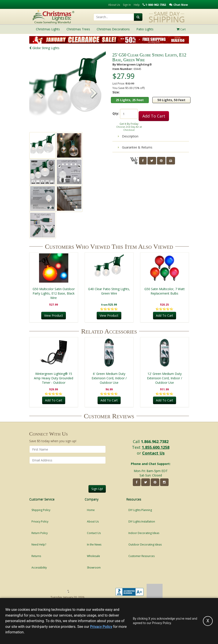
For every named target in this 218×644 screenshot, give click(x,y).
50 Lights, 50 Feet (171, 100)
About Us (114, 5)
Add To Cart (154, 116)
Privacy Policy (40, 522)
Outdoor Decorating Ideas (145, 545)
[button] (94, 94)
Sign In (127, 5)
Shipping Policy (41, 510)
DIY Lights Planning (140, 510)
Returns (36, 556)
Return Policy (40, 533)
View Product (54, 315)
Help (137, 5)
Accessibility (39, 568)
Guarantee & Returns (135, 147)
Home (91, 510)
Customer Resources (141, 556)
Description (128, 136)
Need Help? (39, 545)
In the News (94, 545)
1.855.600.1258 (156, 447)
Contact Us (153, 453)
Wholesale (93, 556)
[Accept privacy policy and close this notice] (208, 621)
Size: (116, 92)
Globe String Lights (44, 48)
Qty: (116, 113)
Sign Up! (97, 489)
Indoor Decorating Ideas (144, 533)
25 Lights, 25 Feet (130, 100)
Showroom (94, 568)
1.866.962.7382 (155, 442)
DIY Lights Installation (142, 522)
